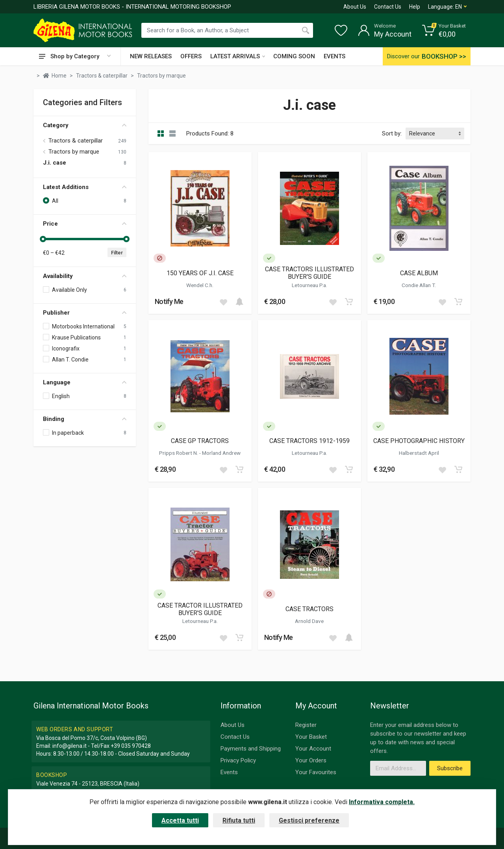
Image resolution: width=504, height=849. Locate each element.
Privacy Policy (238, 760)
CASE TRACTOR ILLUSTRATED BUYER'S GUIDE (200, 609)
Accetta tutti (180, 820)
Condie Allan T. (419, 285)
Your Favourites (316, 772)
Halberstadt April (419, 453)
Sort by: (392, 133)
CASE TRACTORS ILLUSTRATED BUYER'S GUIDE (309, 273)
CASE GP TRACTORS (200, 441)
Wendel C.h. (200, 285)
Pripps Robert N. (179, 453)
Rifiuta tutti (239, 820)
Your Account (313, 749)
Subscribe (450, 768)
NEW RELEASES (151, 56)
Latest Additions (85, 187)
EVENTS (334, 56)
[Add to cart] (239, 302)
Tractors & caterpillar (76, 141)
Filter (117, 253)
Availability (85, 276)
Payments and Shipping (251, 749)
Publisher (85, 313)
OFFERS (191, 56)
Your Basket (311, 737)
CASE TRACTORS (309, 609)
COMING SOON (294, 56)
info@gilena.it (69, 746)
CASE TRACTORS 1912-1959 (309, 441)
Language (85, 382)
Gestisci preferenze (309, 820)
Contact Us (388, 7)
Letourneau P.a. (309, 285)
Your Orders (311, 760)
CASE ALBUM (419, 273)
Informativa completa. (382, 802)
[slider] (43, 239)
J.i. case (55, 163)
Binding (85, 419)
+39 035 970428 (131, 746)
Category (85, 125)
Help (415, 7)
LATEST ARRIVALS (238, 56)
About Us (355, 7)
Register (306, 725)
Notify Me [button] (169, 301)
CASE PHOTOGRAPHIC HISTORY (419, 441)
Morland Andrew (221, 453)
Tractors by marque (74, 152)
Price (85, 224)
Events (229, 772)
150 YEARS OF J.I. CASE (200, 273)
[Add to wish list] (223, 302)
